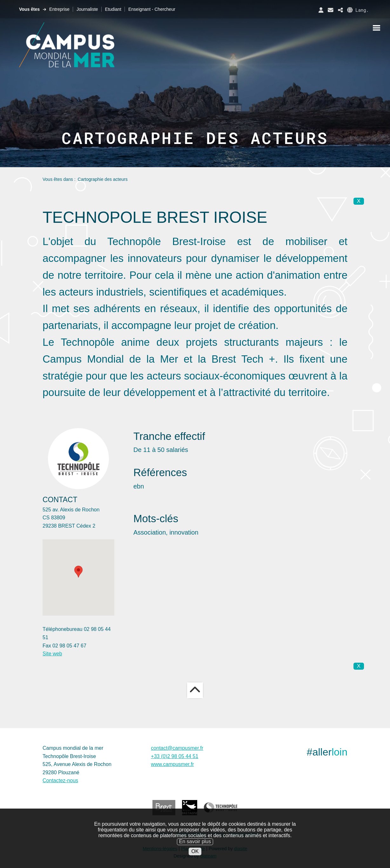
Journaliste (87, 9)
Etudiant (113, 9)
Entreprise (59, 9)
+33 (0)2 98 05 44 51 (175, 756)
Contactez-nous (60, 780)
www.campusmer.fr (172, 764)
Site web (52, 654)
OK (195, 851)
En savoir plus (195, 841)
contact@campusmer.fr (177, 748)
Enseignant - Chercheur (152, 9)
